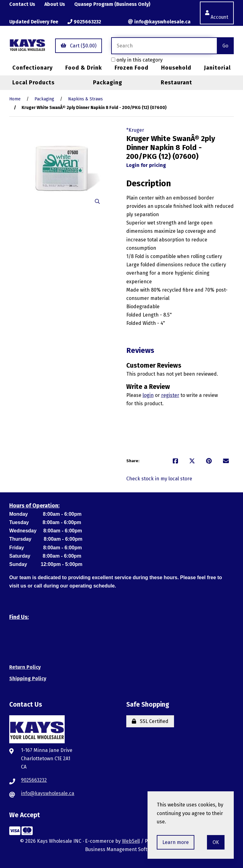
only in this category (137, 60)
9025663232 (85, 22)
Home (15, 99)
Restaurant (176, 83)
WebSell (131, 841)
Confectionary (32, 68)
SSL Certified (150, 721)
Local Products (33, 83)
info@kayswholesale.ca (158, 22)
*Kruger (135, 130)
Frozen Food (132, 68)
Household (176, 68)
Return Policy (25, 667)
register (170, 395)
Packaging (108, 83)
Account (216, 13)
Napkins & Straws (85, 99)
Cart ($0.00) (78, 46)
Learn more (176, 842)
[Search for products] (164, 46)
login (148, 395)
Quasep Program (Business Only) (113, 4)
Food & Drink (84, 68)
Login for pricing (146, 165)
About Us (55, 4)
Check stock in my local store (159, 479)
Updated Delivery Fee (34, 22)
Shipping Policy (28, 678)
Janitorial (217, 68)
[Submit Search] (225, 46)
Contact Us (22, 4)
